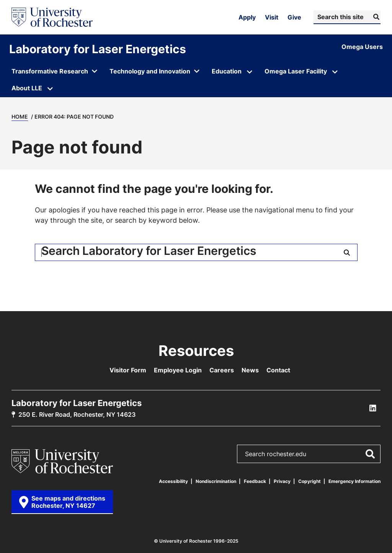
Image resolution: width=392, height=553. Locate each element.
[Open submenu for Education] (250, 72)
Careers (222, 370)
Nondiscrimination (216, 481)
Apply (247, 17)
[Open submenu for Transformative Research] (54, 72)
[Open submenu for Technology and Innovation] (154, 72)
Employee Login (178, 370)
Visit (272, 17)
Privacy (282, 481)
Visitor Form (128, 370)
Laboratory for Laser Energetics (98, 49)
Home (20, 117)
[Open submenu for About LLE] (50, 89)
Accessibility (173, 481)
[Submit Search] (375, 17)
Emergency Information (354, 481)
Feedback (255, 481)
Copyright (310, 481)
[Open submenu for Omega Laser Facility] (335, 72)
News (250, 370)
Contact (278, 370)
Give (294, 17)
